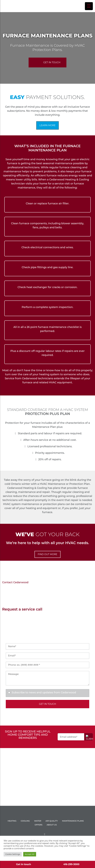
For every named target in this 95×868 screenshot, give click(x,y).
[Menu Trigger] (89, 6)
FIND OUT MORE (47, 554)
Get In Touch (52, 62)
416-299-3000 (71, 864)
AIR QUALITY (52, 821)
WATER (38, 821)
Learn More (47, 125)
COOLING (25, 821)
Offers (39, 825)
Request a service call (22, 609)
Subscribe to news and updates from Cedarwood (44, 692)
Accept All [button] (30, 854)
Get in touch (24, 864)
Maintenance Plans (73, 821)
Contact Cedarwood (15, 582)
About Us (52, 825)
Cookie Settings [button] (13, 854)
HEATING (12, 821)
